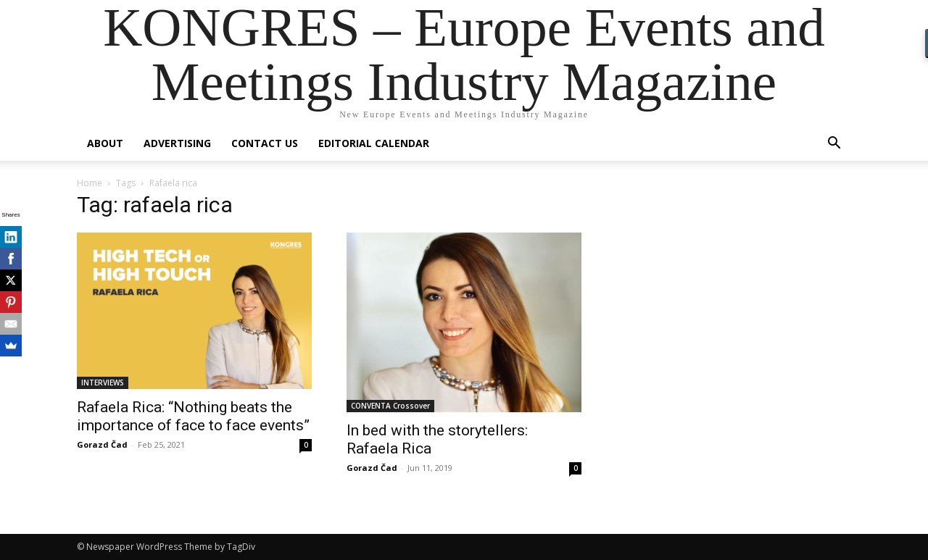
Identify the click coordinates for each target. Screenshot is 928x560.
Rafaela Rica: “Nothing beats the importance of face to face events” (193, 416)
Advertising (177, 143)
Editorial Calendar (374, 143)
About (105, 143)
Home (90, 183)
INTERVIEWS (103, 383)
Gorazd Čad (102, 444)
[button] (834, 145)
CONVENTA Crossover (390, 406)
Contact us (265, 143)
